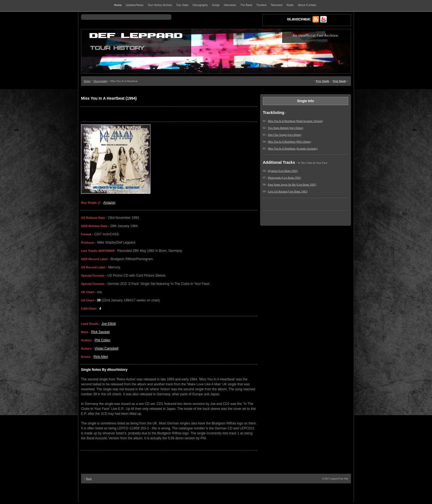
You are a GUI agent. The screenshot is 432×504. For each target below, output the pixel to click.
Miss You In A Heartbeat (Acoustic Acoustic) (293, 149)
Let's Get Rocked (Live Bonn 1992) (287, 191)
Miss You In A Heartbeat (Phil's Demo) (289, 142)
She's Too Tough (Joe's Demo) (284, 135)
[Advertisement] (216, 493)
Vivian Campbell (106, 348)
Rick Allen (101, 357)
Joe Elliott (109, 324)
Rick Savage (100, 332)
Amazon (109, 203)
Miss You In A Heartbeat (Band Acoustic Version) (295, 121)
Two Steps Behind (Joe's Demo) (285, 128)
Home (87, 81)
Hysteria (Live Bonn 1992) (283, 171)
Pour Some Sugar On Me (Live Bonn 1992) (292, 185)
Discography (100, 81)
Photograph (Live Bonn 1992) (284, 178)
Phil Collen (102, 340)
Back (89, 479)
